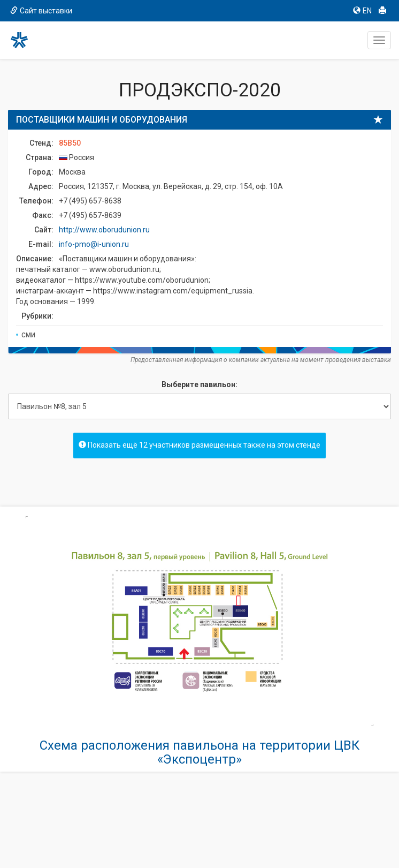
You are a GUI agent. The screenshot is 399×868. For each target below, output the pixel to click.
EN (362, 11)
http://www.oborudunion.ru (104, 230)
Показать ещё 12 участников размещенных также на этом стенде (199, 445)
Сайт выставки (41, 11)
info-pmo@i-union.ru (94, 244)
